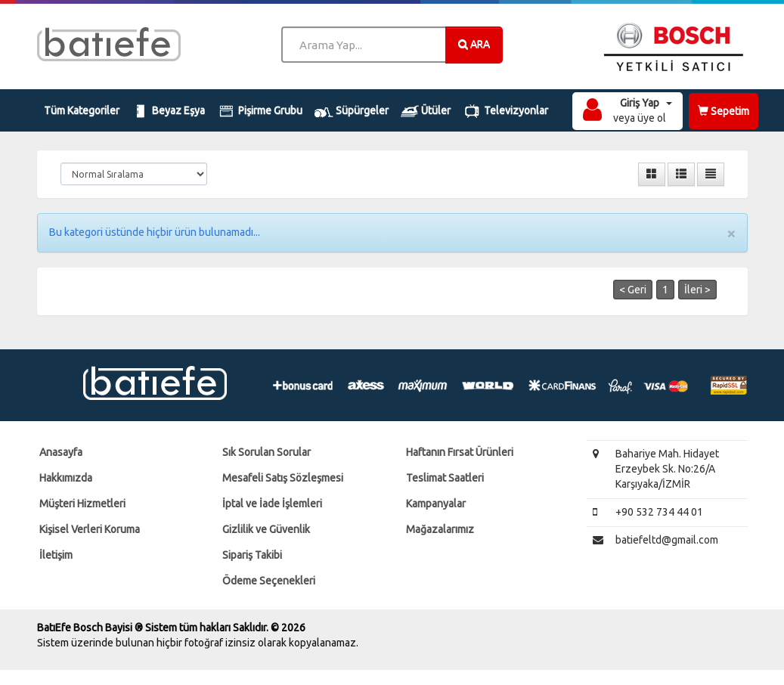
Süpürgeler (352, 111)
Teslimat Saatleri (445, 478)
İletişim (56, 555)
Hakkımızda (66, 478)
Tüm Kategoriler (82, 110)
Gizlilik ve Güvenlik (266, 529)
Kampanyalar (436, 504)
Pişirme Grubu (260, 111)
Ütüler (426, 111)
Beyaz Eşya (169, 111)
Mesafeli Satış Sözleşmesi (283, 478)
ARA (474, 44)
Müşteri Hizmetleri (82, 504)
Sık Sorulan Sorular (266, 452)
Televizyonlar (505, 111)
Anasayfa (61, 452)
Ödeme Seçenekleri (269, 581)
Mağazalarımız (440, 529)
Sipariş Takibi (252, 555)
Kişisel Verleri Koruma (90, 529)
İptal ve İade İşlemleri (272, 504)
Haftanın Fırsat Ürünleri (460, 452)
